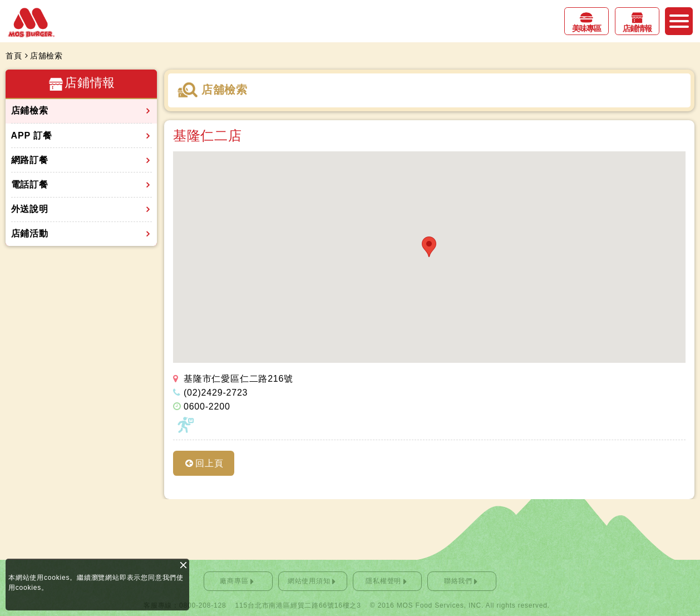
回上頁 (209, 463)
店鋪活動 (30, 233)
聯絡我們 (458, 581)
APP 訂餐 (32, 135)
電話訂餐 (30, 184)
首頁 (14, 56)
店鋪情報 (637, 28)
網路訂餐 (30, 160)
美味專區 (586, 28)
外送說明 (30, 209)
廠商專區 (234, 581)
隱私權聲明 (383, 581)
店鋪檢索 (30, 110)
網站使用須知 (309, 581)
